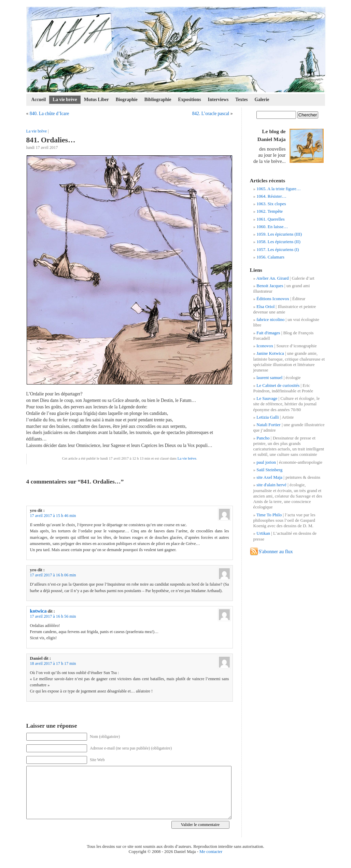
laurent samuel (269, 377)
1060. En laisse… (272, 227)
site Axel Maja (269, 477)
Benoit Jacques (270, 286)
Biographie (127, 100)
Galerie (262, 100)
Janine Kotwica (270, 353)
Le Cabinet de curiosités (278, 385)
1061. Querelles (270, 219)
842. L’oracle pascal (211, 114)
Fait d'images (268, 333)
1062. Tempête (270, 211)
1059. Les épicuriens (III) (279, 234)
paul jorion (266, 462)
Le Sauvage (267, 398)
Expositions (190, 100)
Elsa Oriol (265, 306)
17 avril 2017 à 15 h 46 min (53, 516)
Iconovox (265, 346)
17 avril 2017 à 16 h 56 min (53, 616)
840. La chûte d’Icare (50, 114)
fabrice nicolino (270, 319)
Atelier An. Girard (273, 278)
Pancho (263, 438)
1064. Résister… (271, 196)
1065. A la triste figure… (279, 189)
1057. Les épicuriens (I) (278, 249)
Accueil (39, 100)
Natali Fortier (268, 425)
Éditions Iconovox (273, 299)
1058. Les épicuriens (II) (278, 242)
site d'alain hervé (271, 485)
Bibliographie (158, 100)
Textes (241, 100)
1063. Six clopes (271, 204)
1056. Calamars (270, 257)
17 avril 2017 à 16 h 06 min (53, 575)
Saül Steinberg (269, 470)
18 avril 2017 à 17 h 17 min (53, 663)
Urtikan (263, 533)
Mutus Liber (96, 100)
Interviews (218, 100)
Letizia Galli (268, 417)
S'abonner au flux (276, 551)
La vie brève (65, 100)
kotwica (38, 611)
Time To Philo (269, 515)
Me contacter (211, 852)
